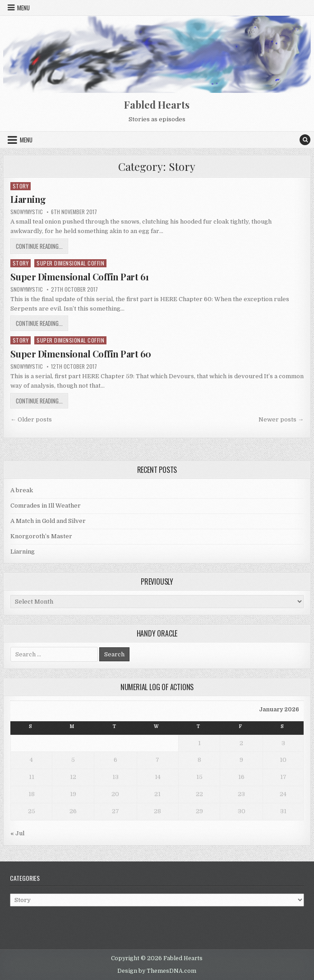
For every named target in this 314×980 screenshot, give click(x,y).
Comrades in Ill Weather (46, 506)
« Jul (17, 833)
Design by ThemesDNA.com (157, 971)
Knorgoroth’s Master (41, 536)
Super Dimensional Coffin (70, 263)
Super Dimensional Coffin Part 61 (80, 277)
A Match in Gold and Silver (48, 521)
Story (21, 186)
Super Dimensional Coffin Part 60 (81, 354)
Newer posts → (281, 419)
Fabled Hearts (157, 105)
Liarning (28, 199)
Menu (23, 8)
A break (22, 490)
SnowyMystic (27, 212)
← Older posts (31, 419)
